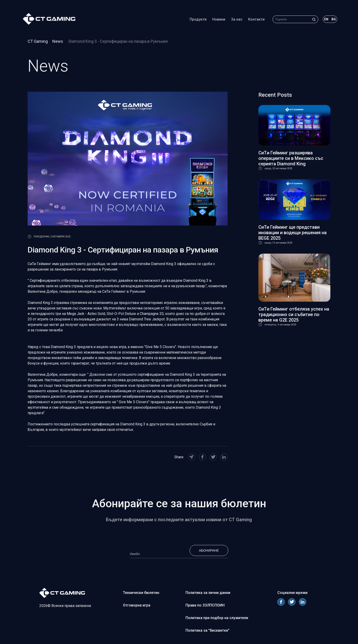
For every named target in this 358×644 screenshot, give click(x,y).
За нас (237, 19)
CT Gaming (38, 41)
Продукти (198, 19)
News (58, 41)
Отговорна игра (137, 605)
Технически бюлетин (141, 593)
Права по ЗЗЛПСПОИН (205, 605)
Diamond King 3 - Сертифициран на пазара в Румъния (118, 41)
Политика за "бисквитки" (207, 630)
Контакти (256, 19)
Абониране (209, 550)
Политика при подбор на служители (217, 618)
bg (334, 19)
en (326, 19)
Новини (219, 19)
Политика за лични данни (208, 593)
